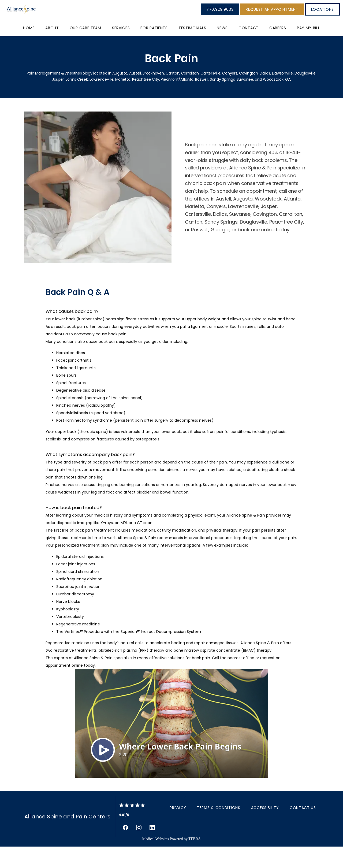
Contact (249, 49)
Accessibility (265, 829)
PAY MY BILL (308, 49)
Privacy (178, 829)
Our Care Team (85, 49)
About (52, 49)
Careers (278, 49)
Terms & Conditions (219, 829)
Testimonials (192, 49)
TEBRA (195, 860)
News (222, 49)
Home (29, 49)
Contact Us (303, 829)
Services (121, 49)
